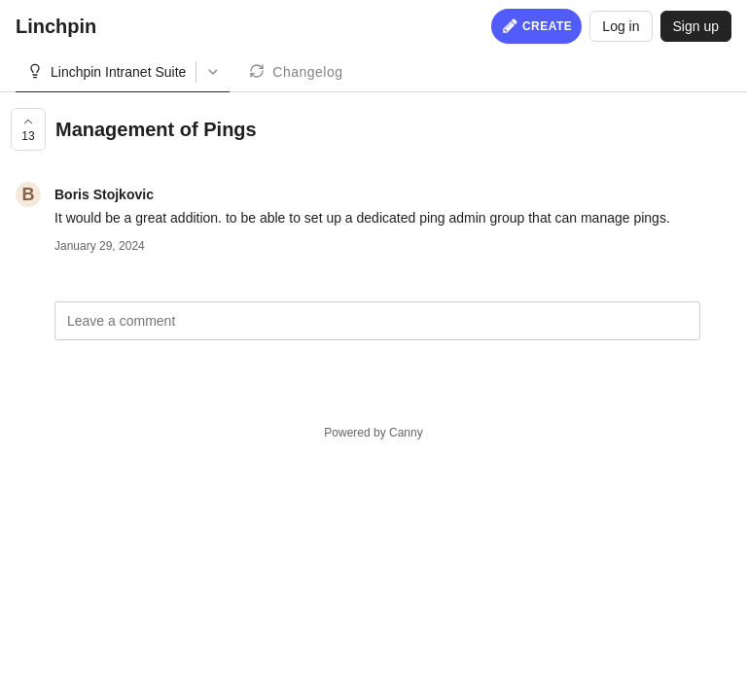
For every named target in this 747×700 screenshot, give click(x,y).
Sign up (696, 26)
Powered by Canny (373, 433)
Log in (621, 26)
